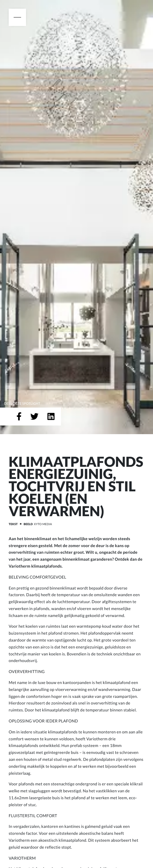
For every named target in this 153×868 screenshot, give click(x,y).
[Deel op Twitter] (34, 417)
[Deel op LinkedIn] (51, 417)
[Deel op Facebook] (19, 417)
